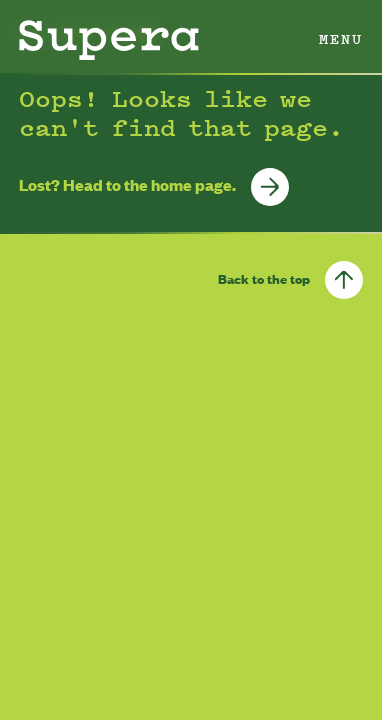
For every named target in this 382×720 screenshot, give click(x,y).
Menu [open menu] (341, 38)
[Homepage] (109, 40)
